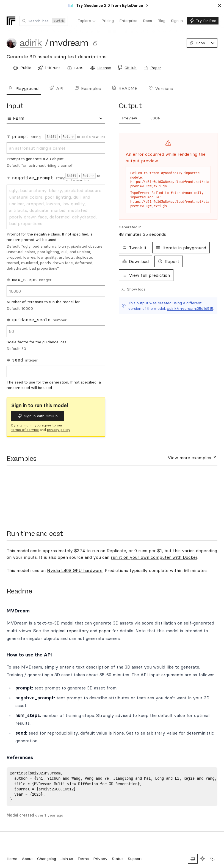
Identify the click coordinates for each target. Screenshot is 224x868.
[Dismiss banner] (220, 6)
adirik (31, 43)
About (27, 859)
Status (118, 859)
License (104, 68)
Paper (156, 68)
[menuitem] (87, 21)
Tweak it (134, 248)
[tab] (130, 118)
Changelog (47, 859)
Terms (83, 859)
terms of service (25, 430)
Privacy (100, 859)
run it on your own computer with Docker (154, 557)
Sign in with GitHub (38, 416)
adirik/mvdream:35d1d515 (190, 308)
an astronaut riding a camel (56, 148)
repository (78, 631)
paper (105, 631)
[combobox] (44, 21)
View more (193, 457)
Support (135, 859)
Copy (197, 43)
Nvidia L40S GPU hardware (75, 570)
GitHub (131, 68)
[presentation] (29, 494)
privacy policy (59, 430)
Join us (67, 859)
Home (12, 859)
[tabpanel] (56, 262)
